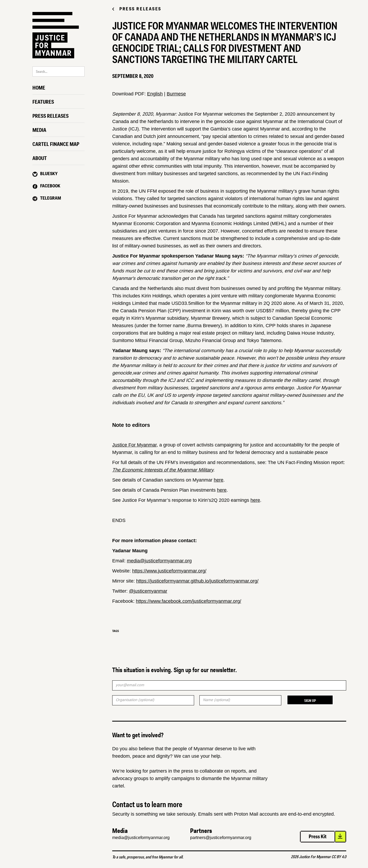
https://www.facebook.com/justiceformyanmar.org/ (189, 601)
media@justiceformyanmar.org (159, 561)
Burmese (176, 94)
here (219, 480)
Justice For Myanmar (134, 445)
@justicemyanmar (148, 591)
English (155, 94)
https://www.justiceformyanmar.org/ (169, 571)
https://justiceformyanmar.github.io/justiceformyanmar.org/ (197, 581)
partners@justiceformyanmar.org (221, 838)
